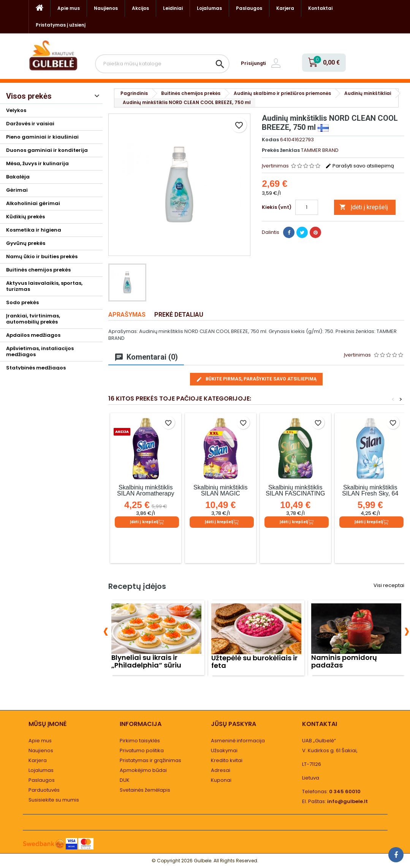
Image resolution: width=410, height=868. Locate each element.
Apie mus (69, 8)
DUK (125, 780)
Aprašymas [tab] (127, 315)
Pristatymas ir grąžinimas (150, 760)
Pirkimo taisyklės (140, 741)
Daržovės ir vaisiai (30, 124)
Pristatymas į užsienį (61, 25)
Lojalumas (209, 8)
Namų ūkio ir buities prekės (42, 256)
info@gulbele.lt (347, 801)
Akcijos (140, 8)
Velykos (16, 110)
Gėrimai (17, 190)
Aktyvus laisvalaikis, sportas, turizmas (44, 286)
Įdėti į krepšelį (364, 207)
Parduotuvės (44, 790)
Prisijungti (253, 63)
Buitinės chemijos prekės (38, 270)
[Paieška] (162, 64)
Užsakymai (224, 750)
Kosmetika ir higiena (34, 230)
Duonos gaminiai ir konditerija (47, 150)
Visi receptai (389, 585)
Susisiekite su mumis (54, 800)
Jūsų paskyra (233, 724)
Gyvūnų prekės (26, 243)
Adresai (221, 770)
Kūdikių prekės (25, 217)
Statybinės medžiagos (36, 368)
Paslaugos (249, 8)
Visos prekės (29, 96)
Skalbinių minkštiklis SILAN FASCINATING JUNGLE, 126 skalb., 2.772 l (295, 496)
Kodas (270, 140)
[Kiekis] (307, 207)
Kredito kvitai (227, 760)
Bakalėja (18, 177)
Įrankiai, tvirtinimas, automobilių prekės (33, 319)
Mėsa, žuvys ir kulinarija (37, 163)
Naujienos (106, 8)
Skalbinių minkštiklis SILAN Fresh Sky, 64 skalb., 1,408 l (370, 493)
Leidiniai (173, 8)
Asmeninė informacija (238, 741)
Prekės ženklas (281, 150)
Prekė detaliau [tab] (179, 315)
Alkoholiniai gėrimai (33, 203)
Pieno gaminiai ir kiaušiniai (42, 137)
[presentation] (106, 630)
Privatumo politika (142, 750)
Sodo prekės (22, 302)
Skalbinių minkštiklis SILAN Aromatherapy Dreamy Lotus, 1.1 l (146, 493)
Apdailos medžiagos (33, 335)
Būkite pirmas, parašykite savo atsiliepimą (256, 379)
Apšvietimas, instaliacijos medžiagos (40, 351)
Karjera (285, 8)
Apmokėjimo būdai (143, 770)
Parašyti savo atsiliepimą (360, 166)
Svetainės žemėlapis (145, 790)
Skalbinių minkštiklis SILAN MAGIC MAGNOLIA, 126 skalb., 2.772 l (220, 496)
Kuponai (221, 780)
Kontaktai (320, 8)
